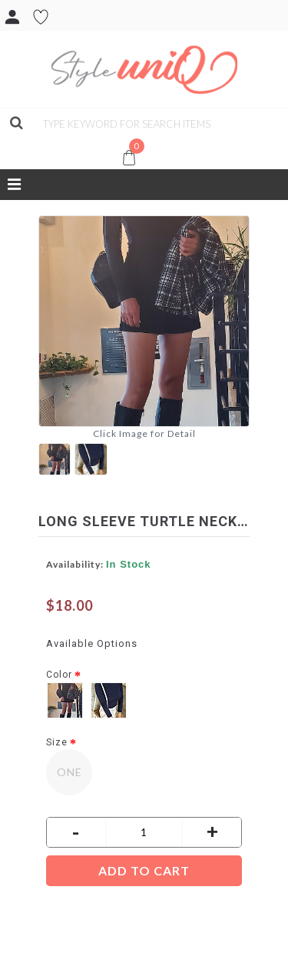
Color (59, 675)
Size (57, 742)
